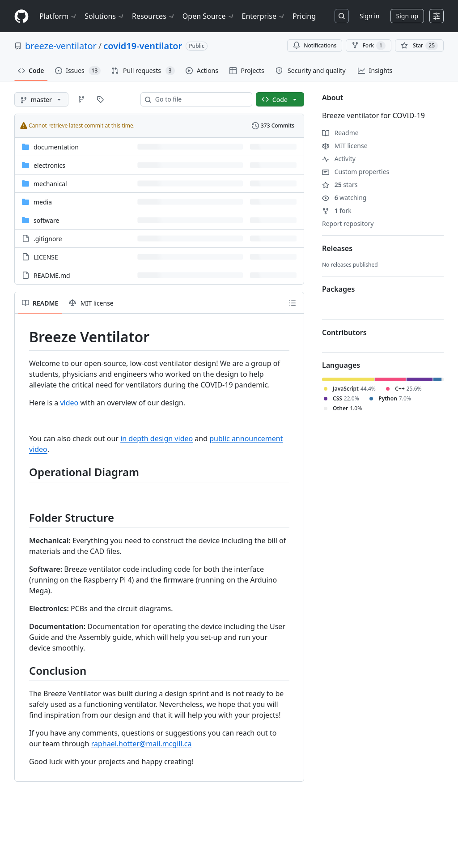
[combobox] (200, 99)
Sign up (407, 16)
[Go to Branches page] (81, 99)
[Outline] (293, 303)
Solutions (105, 16)
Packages (338, 289)
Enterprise (264, 16)
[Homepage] (21, 16)
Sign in (369, 16)
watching (344, 198)
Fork (368, 46)
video (69, 403)
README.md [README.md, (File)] (52, 275)
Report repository (348, 223)
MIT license (345, 146)
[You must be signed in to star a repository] (419, 46)
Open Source (209, 16)
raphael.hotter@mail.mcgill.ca (142, 744)
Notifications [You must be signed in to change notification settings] (315, 45)
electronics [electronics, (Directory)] (49, 165)
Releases (337, 248)
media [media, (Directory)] (43, 202)
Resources (154, 16)
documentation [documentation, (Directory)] (56, 147)
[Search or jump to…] (342, 16)
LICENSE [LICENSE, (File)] (46, 257)
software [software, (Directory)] (46, 220)
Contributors (344, 332)
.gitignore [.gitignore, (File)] (48, 239)
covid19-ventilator (143, 46)
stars (340, 185)
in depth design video (157, 438)
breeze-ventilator (61, 46)
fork (337, 211)
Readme (340, 133)
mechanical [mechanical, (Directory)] (50, 184)
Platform (58, 16)
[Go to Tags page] (100, 99)
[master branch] (41, 99)
